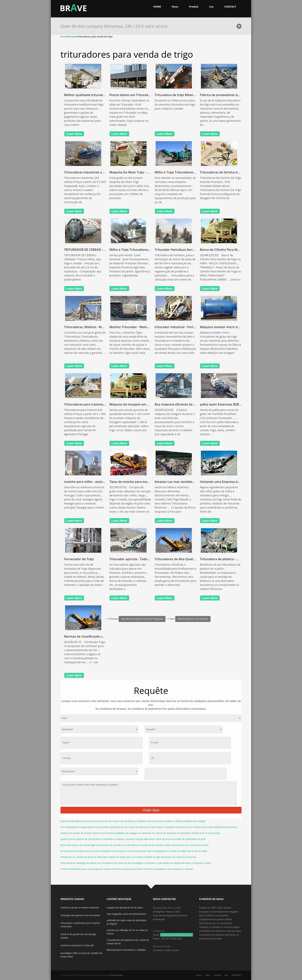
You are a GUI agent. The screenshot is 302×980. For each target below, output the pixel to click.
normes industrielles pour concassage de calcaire (86, 869)
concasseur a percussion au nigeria (162, 863)
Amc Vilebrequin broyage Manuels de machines (85, 827)
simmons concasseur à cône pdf (77, 945)
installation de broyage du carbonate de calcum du (140, 833)
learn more (74, 134)
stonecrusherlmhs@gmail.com (177, 935)
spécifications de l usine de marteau (128, 827)
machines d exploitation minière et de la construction (193, 833)
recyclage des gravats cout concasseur (80, 915)
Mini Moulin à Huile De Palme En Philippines (142, 619)
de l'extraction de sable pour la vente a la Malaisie (86, 851)
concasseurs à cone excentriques (129, 851)
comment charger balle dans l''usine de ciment (148, 839)
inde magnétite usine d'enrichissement (126, 914)
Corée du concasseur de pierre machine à (133, 869)
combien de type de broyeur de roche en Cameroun (170, 857)
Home (64, 37)
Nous (175, 7)
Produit (194, 7)
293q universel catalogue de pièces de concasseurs (87, 863)
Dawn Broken (117, 975)
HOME (157, 7)
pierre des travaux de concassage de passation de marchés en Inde (95, 845)
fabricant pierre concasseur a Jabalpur (126, 950)
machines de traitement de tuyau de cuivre (82, 821)
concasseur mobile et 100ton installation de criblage (179, 821)
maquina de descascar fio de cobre (125, 908)
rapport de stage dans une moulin (126, 857)
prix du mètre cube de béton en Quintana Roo (128, 821)
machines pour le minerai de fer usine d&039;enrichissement (206, 827)
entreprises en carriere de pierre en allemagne (84, 857)
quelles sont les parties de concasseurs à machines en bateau (92, 839)
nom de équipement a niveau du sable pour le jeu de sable (177, 851)
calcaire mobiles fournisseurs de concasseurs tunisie (182, 845)
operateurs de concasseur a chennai (174, 869)
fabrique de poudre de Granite (76, 833)
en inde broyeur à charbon (161, 827)
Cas (211, 7)
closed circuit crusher (103, 833)
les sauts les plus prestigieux (129, 863)
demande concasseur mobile (196, 863)
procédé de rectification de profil (189, 839)
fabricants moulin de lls (142, 845)
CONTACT (230, 7)
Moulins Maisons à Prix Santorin (193, 619)
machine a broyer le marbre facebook (80, 908)
